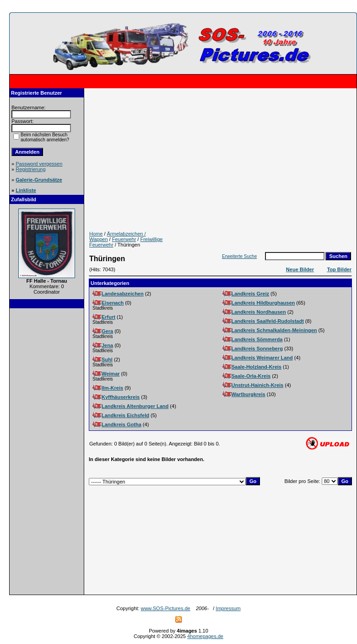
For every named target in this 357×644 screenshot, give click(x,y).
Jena (107, 345)
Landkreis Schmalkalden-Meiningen (274, 330)
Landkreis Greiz (251, 294)
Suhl (107, 360)
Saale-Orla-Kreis (251, 376)
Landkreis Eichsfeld (125, 415)
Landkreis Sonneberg (257, 349)
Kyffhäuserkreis (121, 397)
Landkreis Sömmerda (257, 339)
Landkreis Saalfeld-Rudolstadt (268, 321)
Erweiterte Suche (239, 256)
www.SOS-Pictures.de (165, 608)
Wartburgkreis (249, 394)
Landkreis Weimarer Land (262, 358)
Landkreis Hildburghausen (263, 303)
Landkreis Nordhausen (259, 312)
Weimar (111, 374)
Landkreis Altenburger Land (135, 406)
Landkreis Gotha (122, 424)
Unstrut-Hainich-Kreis (258, 385)
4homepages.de (205, 636)
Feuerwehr (124, 239)
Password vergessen (39, 164)
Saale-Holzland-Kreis (257, 367)
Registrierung (30, 169)
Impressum (228, 608)
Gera (107, 331)
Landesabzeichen (123, 294)
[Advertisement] (47, 451)
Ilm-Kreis (112, 388)
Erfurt (108, 317)
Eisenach (113, 303)
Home (96, 234)
